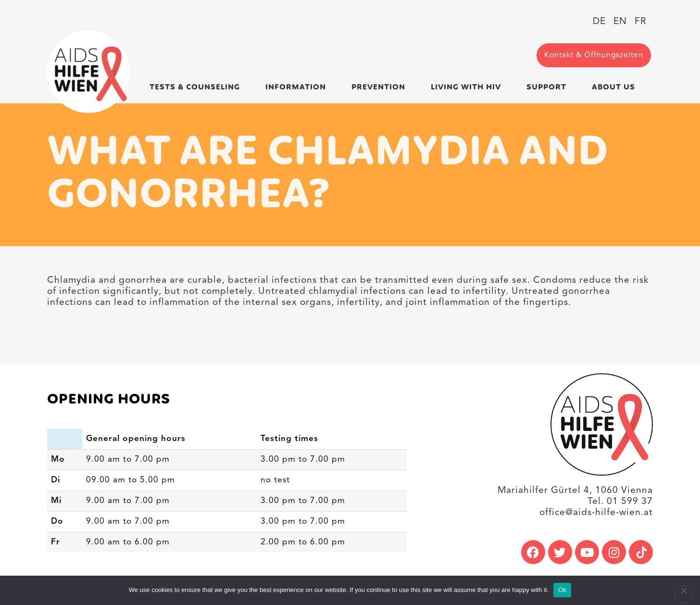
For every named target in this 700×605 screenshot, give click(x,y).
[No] (684, 594)
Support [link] (549, 87)
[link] (88, 72)
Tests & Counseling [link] (197, 87)
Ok (562, 590)
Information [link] (298, 87)
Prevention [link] (381, 87)
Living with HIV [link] (468, 87)
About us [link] (616, 87)
